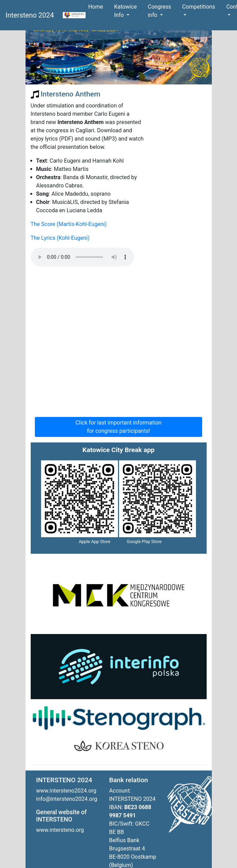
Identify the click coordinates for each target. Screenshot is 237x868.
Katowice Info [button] (126, 11)
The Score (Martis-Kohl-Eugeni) (69, 224)
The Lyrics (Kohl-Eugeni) (60, 238)
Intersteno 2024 (31, 15)
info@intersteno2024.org (67, 799)
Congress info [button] (159, 11)
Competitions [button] (199, 7)
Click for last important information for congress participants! (119, 427)
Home (97, 6)
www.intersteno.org (60, 830)
